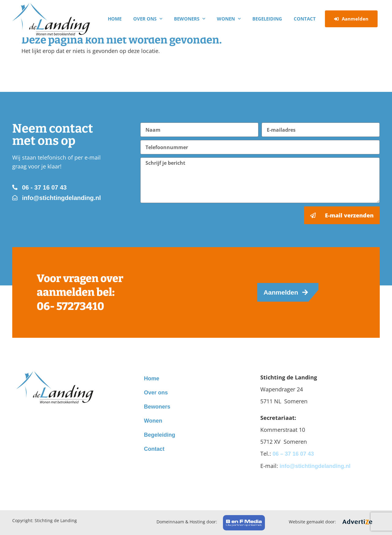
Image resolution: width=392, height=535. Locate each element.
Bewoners (190, 19)
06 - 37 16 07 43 (44, 187)
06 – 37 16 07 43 (293, 454)
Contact (305, 19)
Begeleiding (267, 19)
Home (115, 19)
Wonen (229, 19)
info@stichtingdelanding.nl (61, 198)
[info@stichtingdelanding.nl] (15, 198)
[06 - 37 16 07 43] (15, 187)
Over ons (148, 19)
